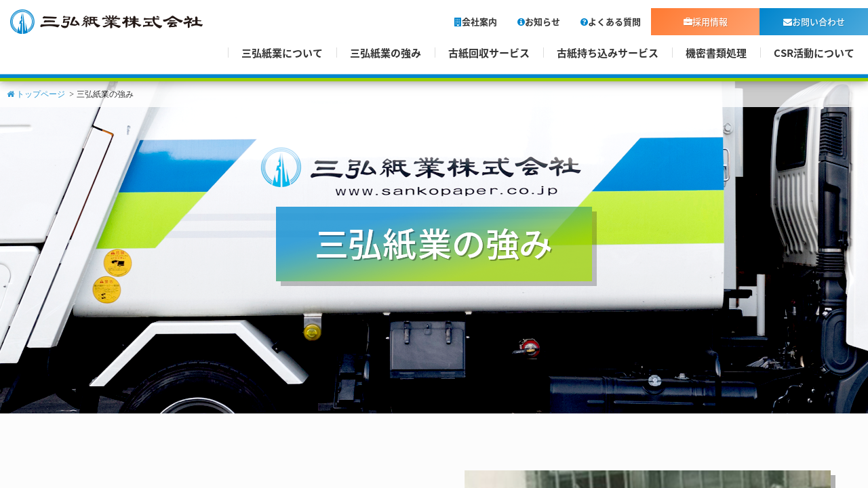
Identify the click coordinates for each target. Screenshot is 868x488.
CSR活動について (814, 53)
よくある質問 (611, 21)
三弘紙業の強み (386, 53)
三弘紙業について (282, 53)
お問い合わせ (814, 21)
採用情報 (706, 21)
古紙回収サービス (489, 53)
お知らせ (539, 21)
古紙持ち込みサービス (608, 53)
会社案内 (476, 21)
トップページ (36, 94)
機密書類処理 (716, 53)
